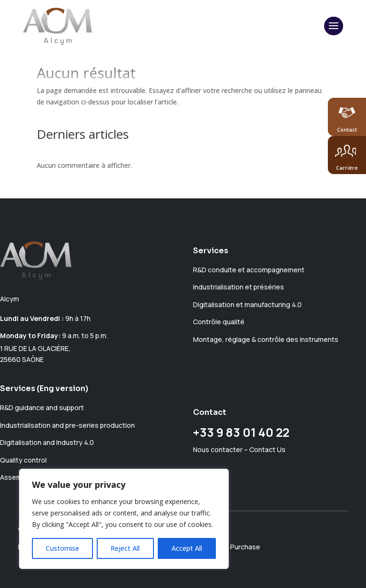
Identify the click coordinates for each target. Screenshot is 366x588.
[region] (124, 519)
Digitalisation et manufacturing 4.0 (247, 304)
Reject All (125, 548)
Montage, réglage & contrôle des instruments (266, 339)
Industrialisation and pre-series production (67, 425)
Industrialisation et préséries (239, 287)
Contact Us (267, 449)
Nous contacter (218, 449)
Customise (62, 548)
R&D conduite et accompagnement (249, 270)
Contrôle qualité (219, 322)
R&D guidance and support (42, 407)
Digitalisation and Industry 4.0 (47, 442)
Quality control (23, 460)
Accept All (187, 548)
